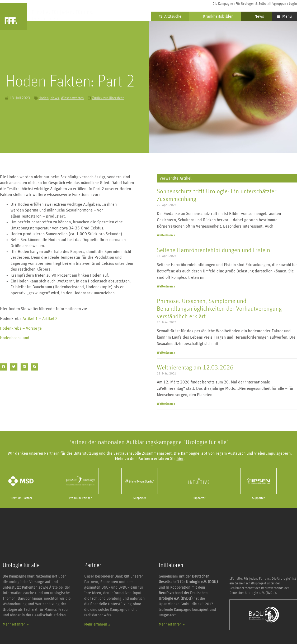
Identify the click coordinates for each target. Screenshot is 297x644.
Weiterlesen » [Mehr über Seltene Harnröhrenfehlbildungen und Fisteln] (166, 286)
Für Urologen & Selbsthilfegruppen (261, 4)
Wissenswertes (72, 98)
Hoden (44, 98)
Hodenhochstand (15, 338)
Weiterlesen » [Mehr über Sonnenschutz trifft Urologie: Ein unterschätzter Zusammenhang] (166, 235)
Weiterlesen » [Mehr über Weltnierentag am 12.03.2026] (166, 404)
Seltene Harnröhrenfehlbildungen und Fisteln (213, 250)
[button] (4, 367)
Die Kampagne (223, 4)
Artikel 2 (50, 319)
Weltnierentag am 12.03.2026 (195, 368)
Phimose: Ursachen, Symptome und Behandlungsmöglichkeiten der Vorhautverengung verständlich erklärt (219, 309)
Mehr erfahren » (16, 624)
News (256, 16)
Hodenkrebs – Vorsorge (21, 328)
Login (293, 4)
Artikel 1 (30, 319)
